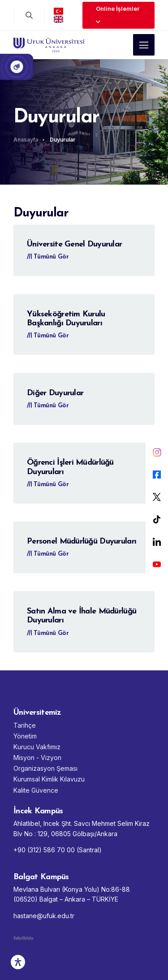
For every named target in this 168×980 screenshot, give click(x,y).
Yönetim (25, 736)
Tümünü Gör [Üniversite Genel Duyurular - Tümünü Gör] (48, 257)
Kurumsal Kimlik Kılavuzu (49, 779)
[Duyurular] (65, 140)
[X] (157, 497)
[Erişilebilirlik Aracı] (18, 962)
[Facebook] (157, 475)
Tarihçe (25, 725)
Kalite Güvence (36, 790)
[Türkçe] (58, 11)
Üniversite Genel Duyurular (74, 244)
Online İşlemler (118, 15)
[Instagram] (157, 452)
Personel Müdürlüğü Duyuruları (82, 542)
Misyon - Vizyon (37, 758)
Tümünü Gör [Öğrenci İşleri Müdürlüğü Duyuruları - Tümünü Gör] (48, 484)
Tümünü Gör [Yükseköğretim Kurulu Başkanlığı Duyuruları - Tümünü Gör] (48, 336)
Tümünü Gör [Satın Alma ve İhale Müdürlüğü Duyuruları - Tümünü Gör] (48, 633)
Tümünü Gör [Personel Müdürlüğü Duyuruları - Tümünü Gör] (48, 554)
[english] (58, 19)
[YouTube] (157, 564)
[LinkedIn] (157, 542)
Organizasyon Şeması (45, 768)
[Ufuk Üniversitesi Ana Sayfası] (49, 42)
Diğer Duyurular (55, 393)
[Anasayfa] (30, 140)
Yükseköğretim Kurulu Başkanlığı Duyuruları (66, 319)
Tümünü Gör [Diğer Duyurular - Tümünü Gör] (48, 406)
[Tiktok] (157, 519)
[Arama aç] (29, 15)
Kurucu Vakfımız (37, 747)
